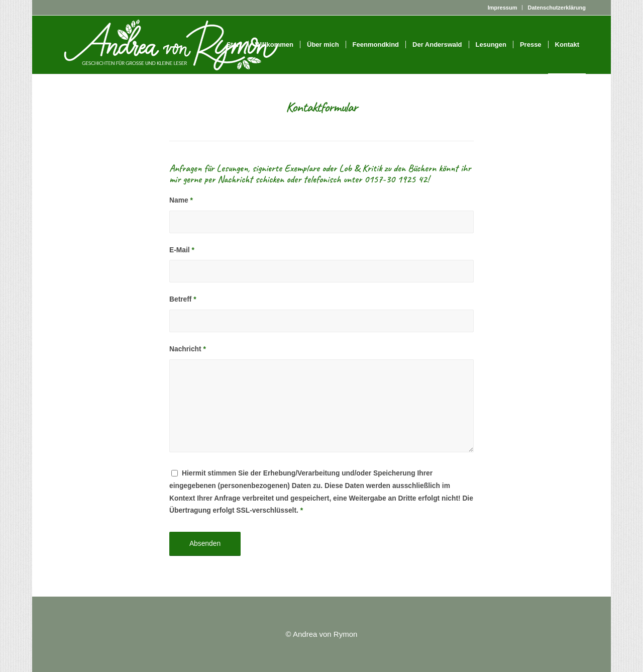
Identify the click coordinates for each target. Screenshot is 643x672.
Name (181, 200)
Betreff (183, 299)
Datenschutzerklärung (557, 8)
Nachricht (188, 349)
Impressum (503, 8)
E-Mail (182, 250)
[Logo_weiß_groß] (171, 45)
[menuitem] (503, 8)
